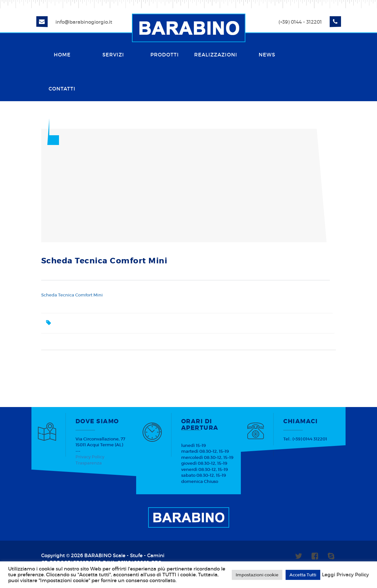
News (267, 55)
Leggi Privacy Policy (345, 575)
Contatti (62, 89)
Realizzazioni (216, 55)
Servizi (113, 55)
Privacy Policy (90, 457)
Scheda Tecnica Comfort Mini (72, 295)
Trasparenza (89, 463)
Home (62, 55)
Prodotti (165, 55)
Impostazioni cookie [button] (257, 575)
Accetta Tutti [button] (303, 575)
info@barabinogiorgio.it (84, 22)
